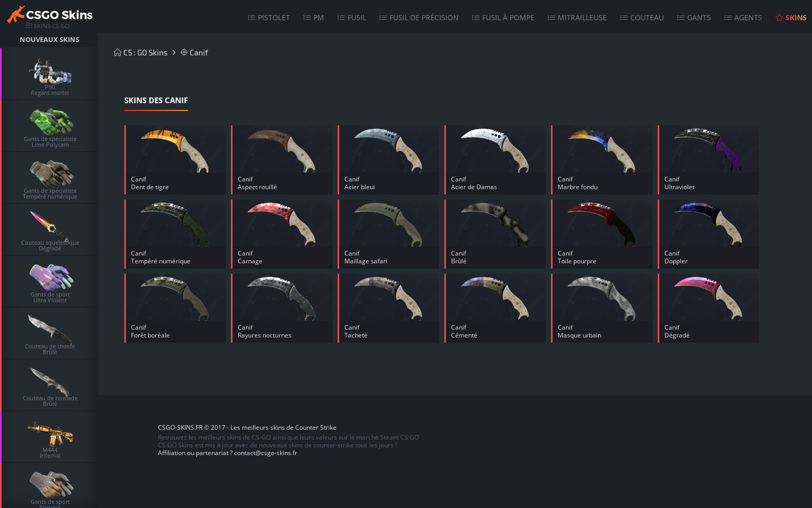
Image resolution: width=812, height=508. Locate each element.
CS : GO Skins (141, 52)
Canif (194, 52)
